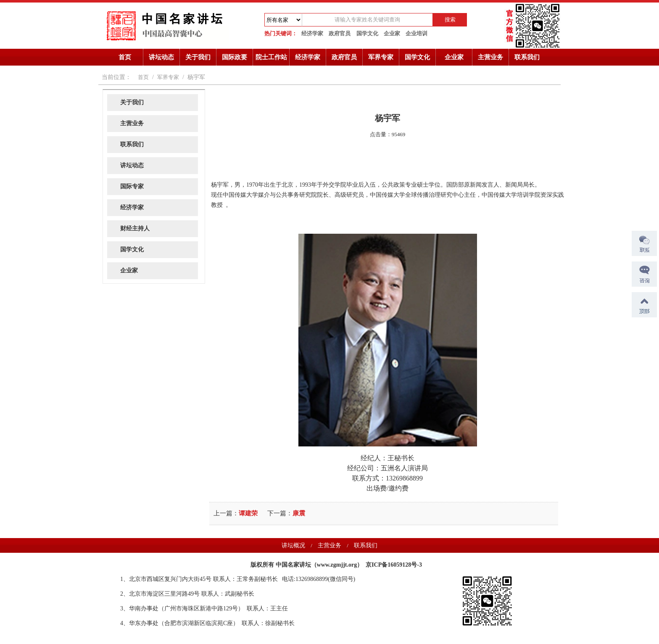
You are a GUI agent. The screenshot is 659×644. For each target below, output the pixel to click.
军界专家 (381, 57)
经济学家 (312, 33)
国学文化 (367, 33)
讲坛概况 (293, 545)
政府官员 (340, 33)
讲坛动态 (161, 57)
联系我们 (527, 57)
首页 (125, 57)
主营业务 (490, 57)
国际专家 (132, 186)
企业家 (392, 33)
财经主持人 (135, 228)
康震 (299, 513)
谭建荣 (248, 513)
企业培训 (416, 33)
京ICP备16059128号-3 (394, 565)
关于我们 (198, 57)
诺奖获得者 (113, 563)
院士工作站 (271, 57)
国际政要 (235, 57)
